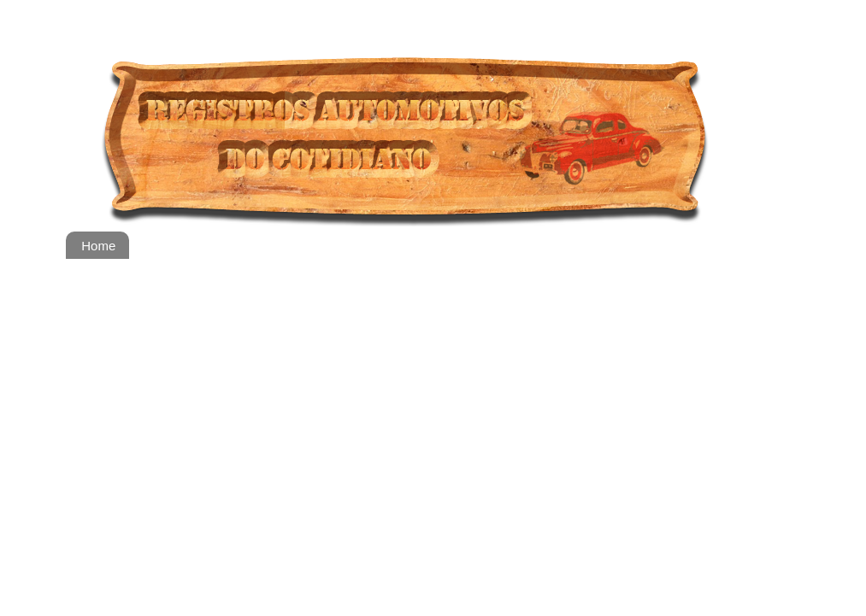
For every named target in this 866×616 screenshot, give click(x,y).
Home (98, 246)
